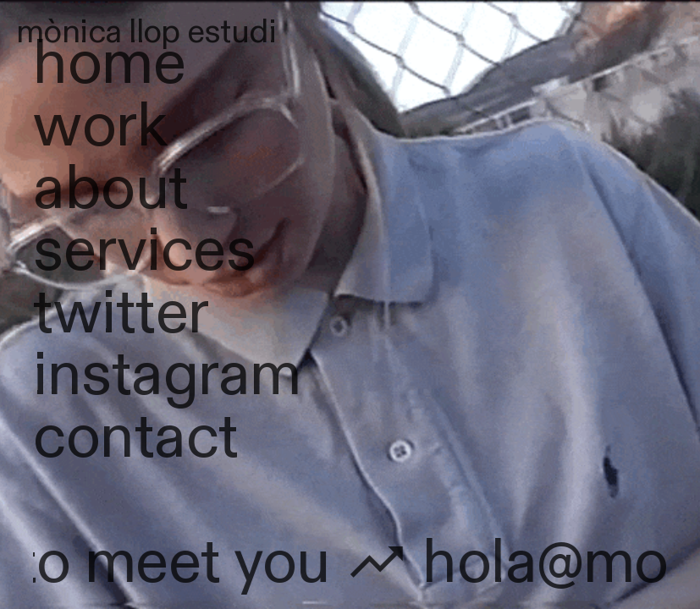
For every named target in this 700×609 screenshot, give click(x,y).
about (110, 189)
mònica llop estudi (146, 32)
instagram (167, 375)
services (144, 251)
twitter (121, 313)
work (100, 126)
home (109, 64)
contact (135, 438)
